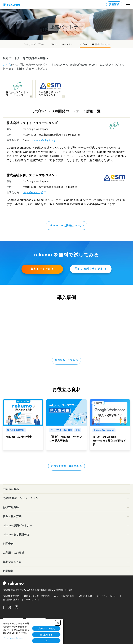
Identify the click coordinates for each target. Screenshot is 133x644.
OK (46, 641)
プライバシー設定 (46, 629)
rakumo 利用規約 (11, 596)
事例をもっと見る (65, 360)
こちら (7, 65)
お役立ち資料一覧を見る (65, 466)
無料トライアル (41, 269)
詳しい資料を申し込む (89, 269)
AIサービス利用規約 (64, 596)
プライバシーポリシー (107, 596)
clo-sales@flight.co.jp (44, 140)
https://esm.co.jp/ (33, 192)
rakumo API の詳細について (65, 226)
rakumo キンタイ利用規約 (37, 596)
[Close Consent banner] (58, 623)
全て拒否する (46, 635)
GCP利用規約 (85, 596)
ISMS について (32, 600)
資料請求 (114, 4)
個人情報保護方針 (11, 600)
